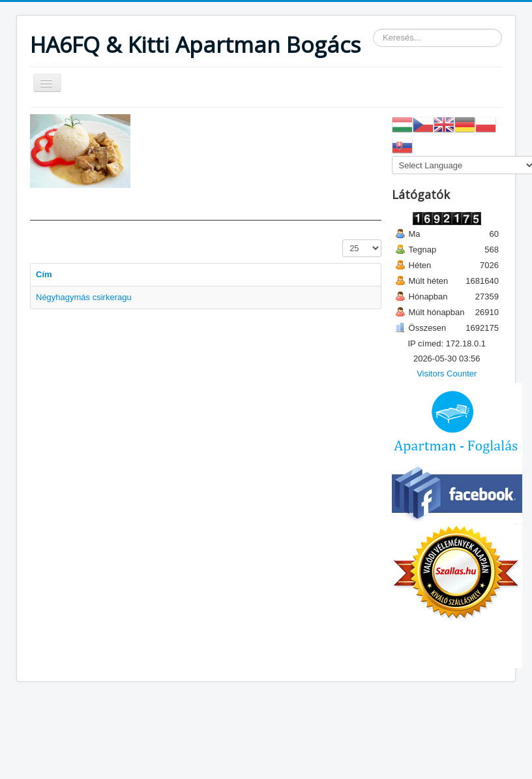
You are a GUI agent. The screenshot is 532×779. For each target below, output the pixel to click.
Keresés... (373, 29)
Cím (44, 274)
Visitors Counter (447, 374)
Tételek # (343, 240)
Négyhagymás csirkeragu (84, 297)
